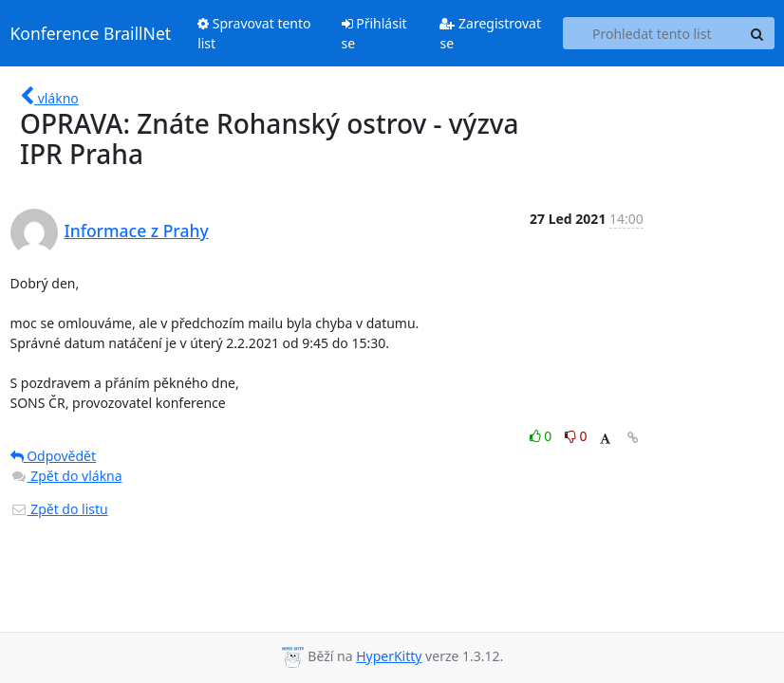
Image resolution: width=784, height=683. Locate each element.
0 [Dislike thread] (576, 436)
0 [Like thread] (542, 436)
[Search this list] (652, 33)
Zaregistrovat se (490, 33)
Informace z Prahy (137, 231)
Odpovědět (54, 456)
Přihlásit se (374, 33)
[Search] (757, 33)
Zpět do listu (59, 509)
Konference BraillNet (91, 33)
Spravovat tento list (254, 33)
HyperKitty (389, 656)
